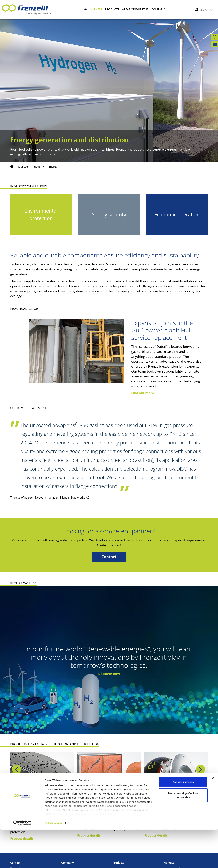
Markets (23, 167)
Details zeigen (53, 861)
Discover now (109, 674)
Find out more (143, 393)
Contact (109, 557)
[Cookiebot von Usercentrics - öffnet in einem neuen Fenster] (22, 861)
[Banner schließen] (213, 817)
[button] (94, 9)
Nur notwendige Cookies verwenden (183, 833)
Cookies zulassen (183, 820)
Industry (39, 167)
